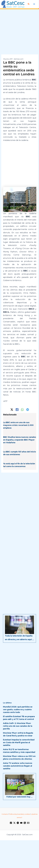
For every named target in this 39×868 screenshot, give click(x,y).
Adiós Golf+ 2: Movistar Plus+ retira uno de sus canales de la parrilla (18, 726)
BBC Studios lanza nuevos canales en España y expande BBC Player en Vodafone (20, 440)
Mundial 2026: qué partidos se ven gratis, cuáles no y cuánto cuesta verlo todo (18, 710)
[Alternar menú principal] (34, 4)
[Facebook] (17, 410)
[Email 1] (28, 823)
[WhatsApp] (22, 410)
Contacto (5, 814)
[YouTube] (21, 823)
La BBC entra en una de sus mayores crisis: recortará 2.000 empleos (18, 425)
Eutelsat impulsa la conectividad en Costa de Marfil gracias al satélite (19, 743)
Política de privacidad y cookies (19, 814)
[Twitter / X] (12, 410)
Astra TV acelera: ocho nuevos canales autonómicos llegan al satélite (18, 766)
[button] (29, 4)
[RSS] (25, 823)
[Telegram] (28, 410)
